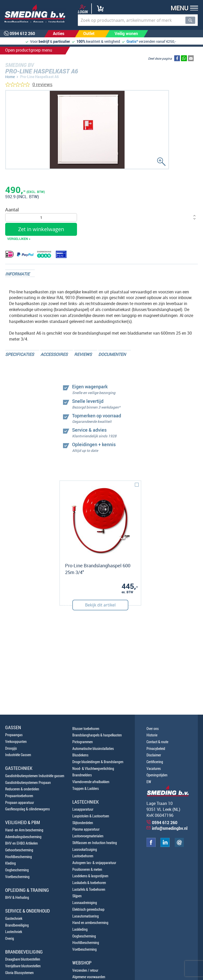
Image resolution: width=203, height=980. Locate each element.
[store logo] (33, 13)
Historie (152, 735)
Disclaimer (154, 755)
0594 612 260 (165, 823)
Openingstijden (157, 775)
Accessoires (54, 354)
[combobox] (138, 20)
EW (149, 782)
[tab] (20, 273)
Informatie (17, 274)
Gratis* (132, 41)
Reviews (83, 354)
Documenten (112, 354)
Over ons (153, 729)
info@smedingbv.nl (170, 828)
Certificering (155, 762)
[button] (183, 9)
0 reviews (42, 84)
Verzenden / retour (85, 970)
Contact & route (157, 742)
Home (10, 77)
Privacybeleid (156, 748)
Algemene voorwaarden (89, 977)
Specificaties (20, 354)
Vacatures (154, 768)
